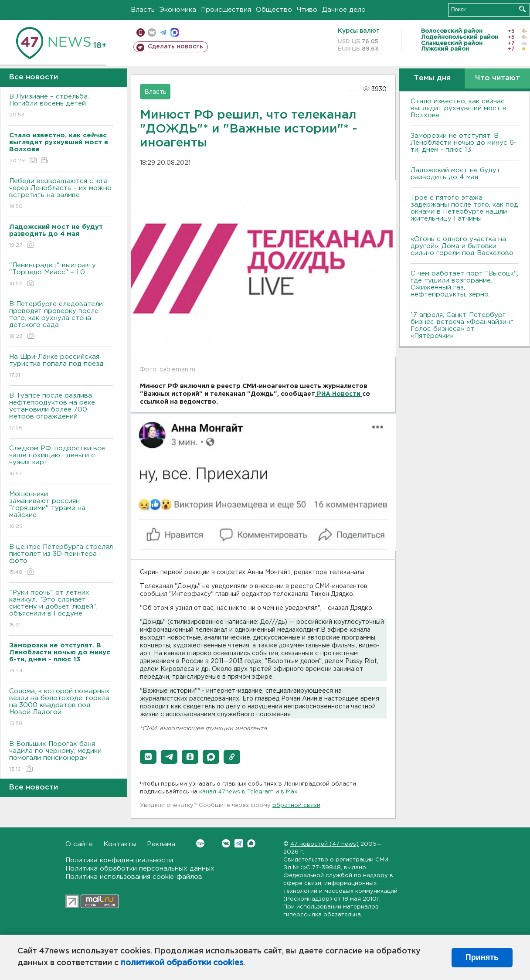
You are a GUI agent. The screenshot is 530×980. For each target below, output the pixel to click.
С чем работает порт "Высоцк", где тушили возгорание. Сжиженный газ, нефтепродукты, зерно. (464, 284)
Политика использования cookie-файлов (134, 877)
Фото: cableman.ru (167, 370)
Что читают (498, 78)
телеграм (163, 32)
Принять (482, 957)
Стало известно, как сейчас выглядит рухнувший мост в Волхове (459, 108)
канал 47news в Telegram (236, 792)
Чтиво (307, 10)
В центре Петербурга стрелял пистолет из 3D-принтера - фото (61, 560)
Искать (522, 9)
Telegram (239, 843)
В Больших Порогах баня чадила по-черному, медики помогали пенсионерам (61, 757)
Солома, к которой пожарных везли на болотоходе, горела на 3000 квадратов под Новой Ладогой (61, 708)
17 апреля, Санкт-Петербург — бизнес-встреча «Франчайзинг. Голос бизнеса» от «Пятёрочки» (463, 325)
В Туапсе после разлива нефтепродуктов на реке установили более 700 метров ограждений (61, 412)
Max (251, 843)
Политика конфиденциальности (119, 860)
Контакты (120, 844)
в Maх (289, 792)
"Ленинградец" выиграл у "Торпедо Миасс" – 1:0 (61, 275)
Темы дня (432, 78)
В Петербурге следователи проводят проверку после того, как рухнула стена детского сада (61, 321)
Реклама (161, 844)
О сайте (79, 844)
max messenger (175, 32)
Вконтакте (200, 843)
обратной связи (296, 805)
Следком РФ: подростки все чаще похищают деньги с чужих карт (61, 461)
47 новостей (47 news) (324, 844)
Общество (274, 10)
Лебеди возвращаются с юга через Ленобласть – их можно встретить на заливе (61, 194)
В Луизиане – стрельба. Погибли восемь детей (61, 106)
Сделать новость (175, 47)
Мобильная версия (141, 32)
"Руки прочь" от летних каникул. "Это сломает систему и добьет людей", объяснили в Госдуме (61, 609)
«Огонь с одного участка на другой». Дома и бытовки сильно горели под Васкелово (462, 246)
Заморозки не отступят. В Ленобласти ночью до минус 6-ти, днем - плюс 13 (464, 143)
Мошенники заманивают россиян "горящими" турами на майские (61, 511)
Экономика (178, 10)
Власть (143, 10)
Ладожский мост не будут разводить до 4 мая (455, 174)
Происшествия (226, 10)
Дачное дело (344, 10)
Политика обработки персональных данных (140, 869)
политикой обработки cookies (182, 963)
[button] (148, 757)
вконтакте (152, 32)
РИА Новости (339, 394)
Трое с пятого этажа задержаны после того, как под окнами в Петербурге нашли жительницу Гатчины (464, 208)
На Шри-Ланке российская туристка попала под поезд (61, 366)
